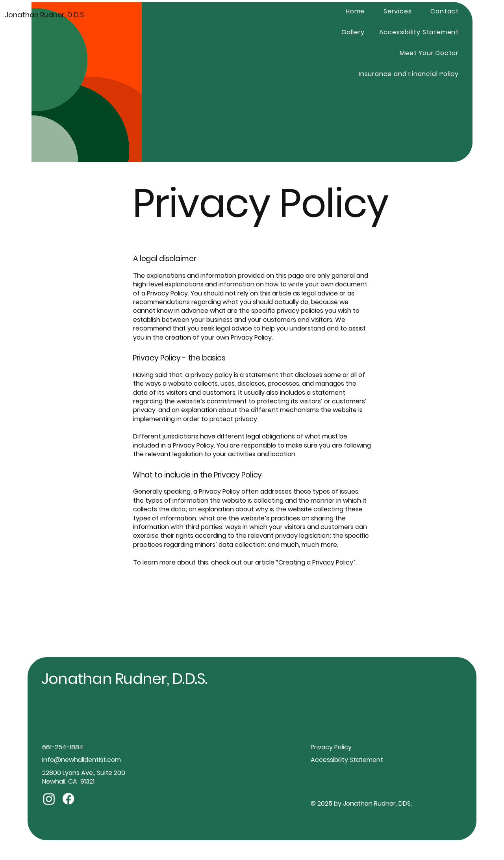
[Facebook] (68, 799)
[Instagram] (49, 799)
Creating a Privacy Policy (316, 562)
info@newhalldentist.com (82, 760)
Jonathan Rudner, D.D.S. (45, 15)
